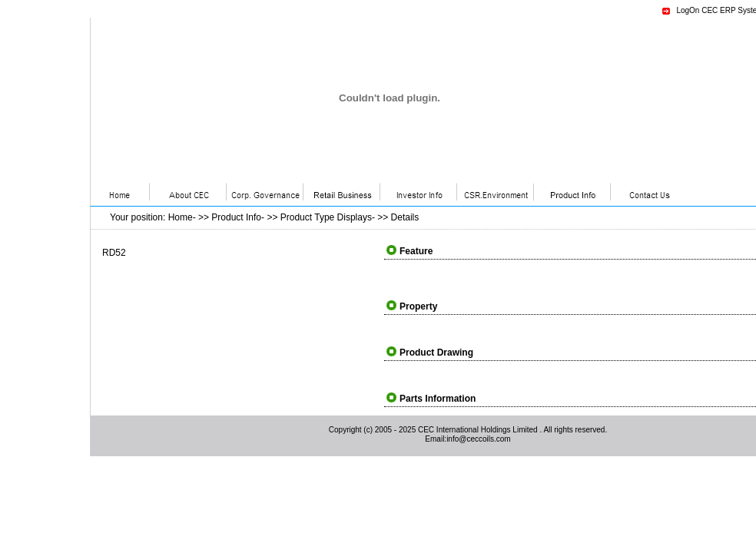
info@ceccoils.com (479, 439)
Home (181, 217)
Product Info (236, 217)
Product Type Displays (326, 217)
